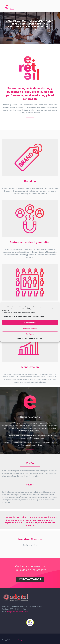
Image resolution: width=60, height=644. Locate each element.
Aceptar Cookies (30, 322)
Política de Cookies (23, 339)
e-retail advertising (16, 640)
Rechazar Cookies (30, 328)
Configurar (30, 334)
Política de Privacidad (36, 339)
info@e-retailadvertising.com (17, 612)
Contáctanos (30, 579)
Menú (56, 7)
